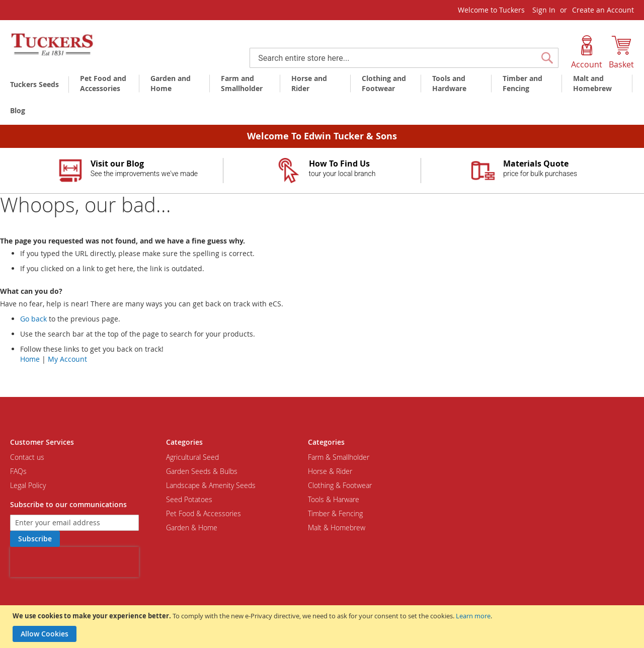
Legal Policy (28, 485)
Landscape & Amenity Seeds (211, 485)
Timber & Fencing (335, 513)
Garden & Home (192, 528)
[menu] (322, 98)
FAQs (18, 471)
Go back (33, 319)
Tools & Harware (334, 499)
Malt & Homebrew (337, 528)
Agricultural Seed (192, 457)
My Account (67, 359)
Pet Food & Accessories (204, 513)
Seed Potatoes (189, 499)
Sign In (544, 10)
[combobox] (404, 58)
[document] (323, 627)
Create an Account (603, 10)
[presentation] (74, 562)
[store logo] (53, 45)
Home (30, 359)
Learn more (473, 616)
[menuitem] (36, 84)
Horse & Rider (330, 471)
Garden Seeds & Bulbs (202, 471)
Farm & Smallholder (339, 457)
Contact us (27, 457)
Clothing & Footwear (340, 485)
